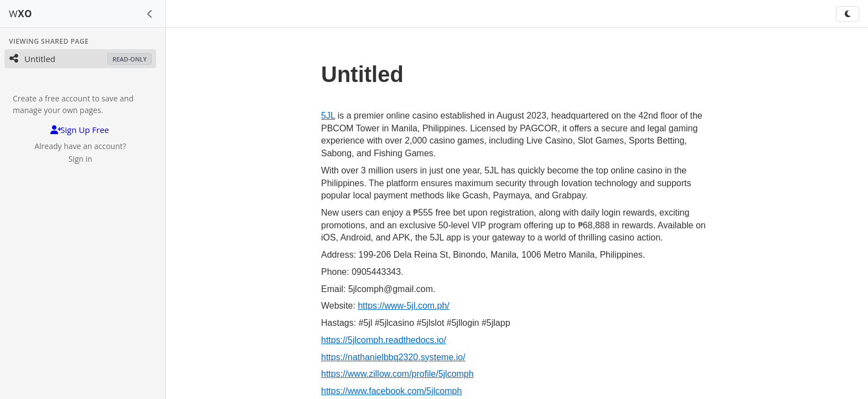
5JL (328, 116)
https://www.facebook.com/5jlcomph (391, 391)
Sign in (80, 159)
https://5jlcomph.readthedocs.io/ (384, 340)
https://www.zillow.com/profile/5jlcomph (397, 374)
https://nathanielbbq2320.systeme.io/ (393, 357)
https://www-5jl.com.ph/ (403, 306)
